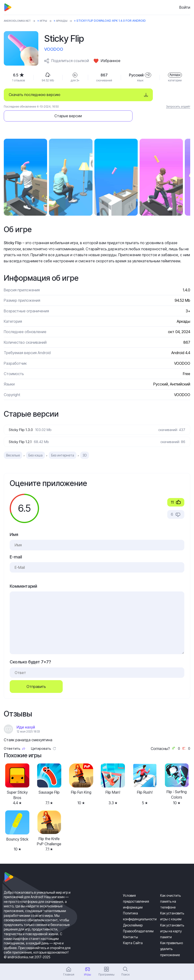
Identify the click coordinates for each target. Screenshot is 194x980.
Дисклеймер (133, 913)
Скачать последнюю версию (35, 95)
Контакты (130, 925)
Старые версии (155, 95)
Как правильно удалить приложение (172, 936)
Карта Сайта (133, 931)
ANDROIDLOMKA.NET (19, 21)
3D (85, 443)
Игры (47, 21)
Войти (185, 7)
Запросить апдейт (178, 107)
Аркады (66, 21)
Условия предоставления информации (136, 889)
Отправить (36, 674)
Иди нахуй (26, 715)
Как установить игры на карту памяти (172, 919)
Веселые (13, 443)
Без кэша (35, 443)
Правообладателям (138, 919)
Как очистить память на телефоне (170, 889)
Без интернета (63, 443)
